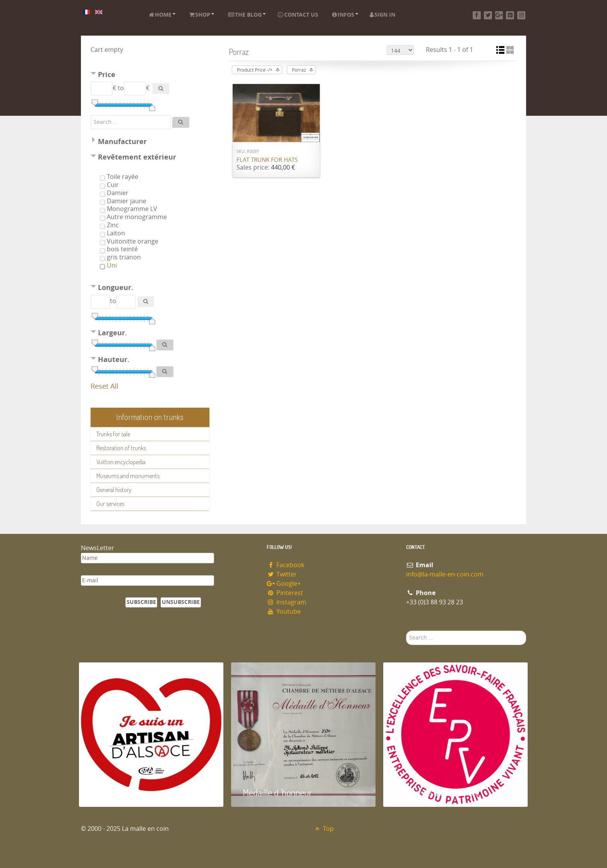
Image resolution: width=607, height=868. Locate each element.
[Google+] (499, 15)
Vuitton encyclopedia (121, 462)
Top (323, 829)
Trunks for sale (113, 434)
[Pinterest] (510, 15)
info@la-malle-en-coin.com (445, 574)
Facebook (285, 565)
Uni (112, 265)
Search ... (406, 631)
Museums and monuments (128, 476)
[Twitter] (488, 15)
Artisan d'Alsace (118, 792)
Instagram (286, 602)
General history (114, 490)
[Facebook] (477, 15)
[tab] (150, 76)
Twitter (282, 574)
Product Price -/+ (255, 70)
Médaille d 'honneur (277, 792)
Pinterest (285, 593)
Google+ (284, 584)
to (121, 88)
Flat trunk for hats (267, 160)
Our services (110, 504)
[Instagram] (521, 15)
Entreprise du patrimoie (437, 792)
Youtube (284, 612)
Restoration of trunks (121, 448)
